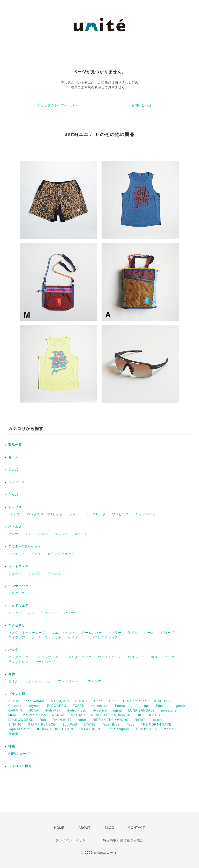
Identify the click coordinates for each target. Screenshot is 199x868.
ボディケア (93, 681)
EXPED (79, 706)
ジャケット (17, 554)
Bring (98, 701)
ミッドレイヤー (147, 514)
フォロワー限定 (20, 766)
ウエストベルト (63, 633)
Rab (43, 720)
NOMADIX (122, 715)
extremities (100, 706)
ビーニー (51, 613)
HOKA (33, 710)
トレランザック (47, 657)
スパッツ (61, 534)
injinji (118, 710)
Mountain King (34, 715)
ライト (133, 633)
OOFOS (154, 715)
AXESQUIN (60, 701)
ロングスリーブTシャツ (45, 514)
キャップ (15, 613)
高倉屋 (13, 734)
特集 (12, 746)
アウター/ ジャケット (25, 546)
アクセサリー (18, 625)
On (139, 715)
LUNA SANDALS (142, 710)
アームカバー (92, 633)
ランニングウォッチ (103, 637)
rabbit (168, 729)
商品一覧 (15, 445)
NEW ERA (99, 715)
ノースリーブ (96, 514)
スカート (81, 534)
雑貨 (12, 674)
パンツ (13, 534)
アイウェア (17, 637)
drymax (35, 706)
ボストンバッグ (163, 657)
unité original (118, 729)
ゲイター (75, 637)
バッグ (13, 650)
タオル (13, 681)
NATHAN (78, 715)
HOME (59, 828)
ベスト (36, 554)
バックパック (18, 657)
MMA (12, 715)
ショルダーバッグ (78, 657)
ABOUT (84, 828)
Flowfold (163, 706)
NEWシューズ (19, 754)
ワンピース (120, 514)
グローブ (167, 633)
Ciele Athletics (135, 701)
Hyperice (100, 710)
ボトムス (15, 527)
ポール (149, 633)
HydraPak (53, 710)
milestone (169, 710)
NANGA (58, 715)
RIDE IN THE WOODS (111, 720)
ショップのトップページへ (58, 105)
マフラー (115, 633)
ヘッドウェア (18, 606)
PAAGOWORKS (21, 720)
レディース (17, 482)
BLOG (109, 828)
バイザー (71, 613)
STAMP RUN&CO (42, 725)
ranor (82, 720)
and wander (35, 701)
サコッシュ (136, 657)
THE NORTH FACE (156, 725)
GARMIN (15, 710)
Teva (131, 725)
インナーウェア (20, 586)
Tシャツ (14, 514)
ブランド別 (17, 694)
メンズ (13, 470)
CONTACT (137, 828)
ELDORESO (57, 706)
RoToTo (141, 720)
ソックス (55, 573)
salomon (160, 720)
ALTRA (14, 701)
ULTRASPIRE (90, 729)
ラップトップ (18, 662)
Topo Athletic (19, 729)
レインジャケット (61, 554)
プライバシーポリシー (72, 840)
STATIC (90, 725)
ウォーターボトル (38, 681)
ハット (33, 613)
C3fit (113, 701)
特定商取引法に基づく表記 (123, 840)
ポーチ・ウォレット (47, 637)
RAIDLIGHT (62, 720)
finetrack (143, 706)
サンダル (35, 573)
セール (13, 457)
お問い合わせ (141, 105)
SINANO (15, 725)
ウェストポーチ (110, 657)
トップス (15, 507)
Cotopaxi (15, 706)
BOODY (82, 701)
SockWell (70, 725)
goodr (181, 706)
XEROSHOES (146, 729)
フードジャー (68, 681)
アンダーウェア (20, 593)
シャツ (74, 514)
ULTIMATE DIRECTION (54, 729)
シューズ (15, 573)
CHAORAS (161, 701)
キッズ (13, 495)
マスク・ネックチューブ (27, 633)
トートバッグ (45, 662)
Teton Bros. (111, 725)
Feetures (122, 706)
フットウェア (18, 566)
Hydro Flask (77, 710)
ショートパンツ (36, 534)
